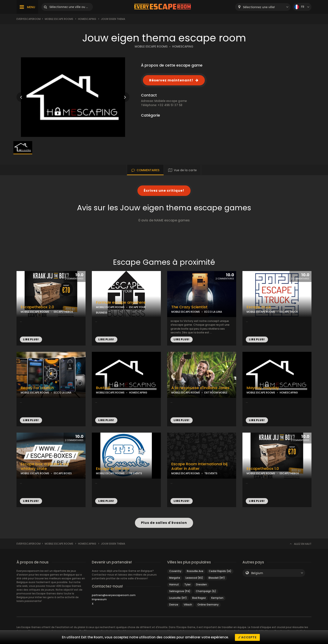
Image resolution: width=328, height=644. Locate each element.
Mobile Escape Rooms (59, 19)
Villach (188, 605)
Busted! (103, 388)
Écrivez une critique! (164, 191)
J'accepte (247, 637)
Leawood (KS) (194, 578)
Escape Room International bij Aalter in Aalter (199, 466)
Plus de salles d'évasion (164, 523)
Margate (175, 578)
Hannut (174, 584)
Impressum (99, 599)
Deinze (174, 605)
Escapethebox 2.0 (37, 307)
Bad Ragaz (199, 598)
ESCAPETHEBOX (63, 312)
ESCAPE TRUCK (289, 312)
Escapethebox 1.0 (263, 469)
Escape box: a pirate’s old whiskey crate (45, 466)
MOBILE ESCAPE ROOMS (151, 47)
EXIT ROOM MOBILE (216, 393)
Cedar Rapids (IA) (220, 571)
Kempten (217, 598)
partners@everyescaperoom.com (114, 595)
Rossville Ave (195, 571)
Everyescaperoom (29, 19)
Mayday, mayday (263, 388)
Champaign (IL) (206, 591)
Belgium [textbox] (257, 573)
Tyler (187, 584)
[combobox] (263, 7)
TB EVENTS (136, 473)
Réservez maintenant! (171, 80)
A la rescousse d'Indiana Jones (200, 388)
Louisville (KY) (178, 598)
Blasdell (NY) (217, 578)
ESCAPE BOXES (63, 473)
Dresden (201, 584)
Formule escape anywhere (121, 302)
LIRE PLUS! (31, 339)
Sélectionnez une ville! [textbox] (259, 7)
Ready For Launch (37, 388)
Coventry (175, 571)
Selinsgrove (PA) (180, 591)
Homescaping (87, 19)
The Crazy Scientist (189, 307)
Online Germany (208, 605)
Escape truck (259, 307)
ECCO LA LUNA (213, 312)
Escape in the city (113, 469)
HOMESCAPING (183, 47)
